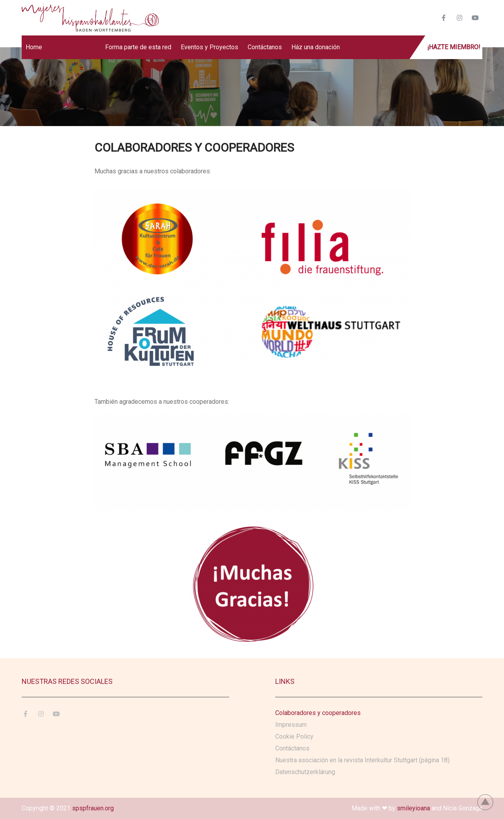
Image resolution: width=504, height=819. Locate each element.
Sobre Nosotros (74, 47)
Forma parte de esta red (138, 47)
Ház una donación (316, 47)
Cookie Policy (294, 736)
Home (34, 47)
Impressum (291, 725)
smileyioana (413, 808)
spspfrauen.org (93, 808)
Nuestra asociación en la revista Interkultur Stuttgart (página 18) (362, 760)
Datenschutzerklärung (305, 772)
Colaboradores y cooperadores (318, 713)
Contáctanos (265, 47)
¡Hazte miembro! (454, 47)
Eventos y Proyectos (209, 47)
